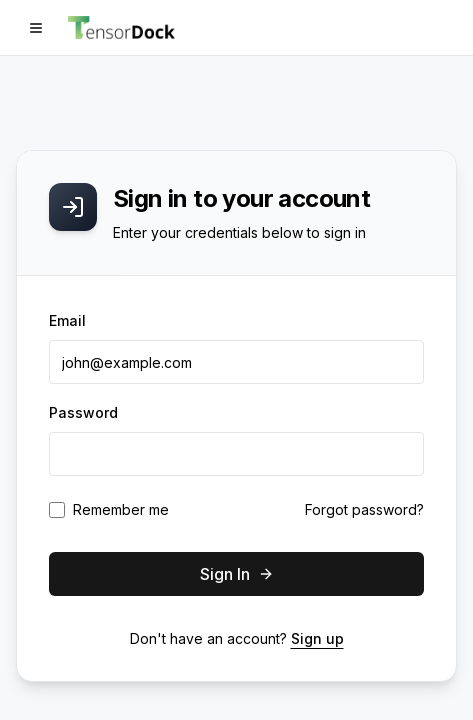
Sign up (317, 638)
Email (67, 320)
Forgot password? (364, 509)
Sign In (237, 574)
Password (83, 412)
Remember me (121, 509)
